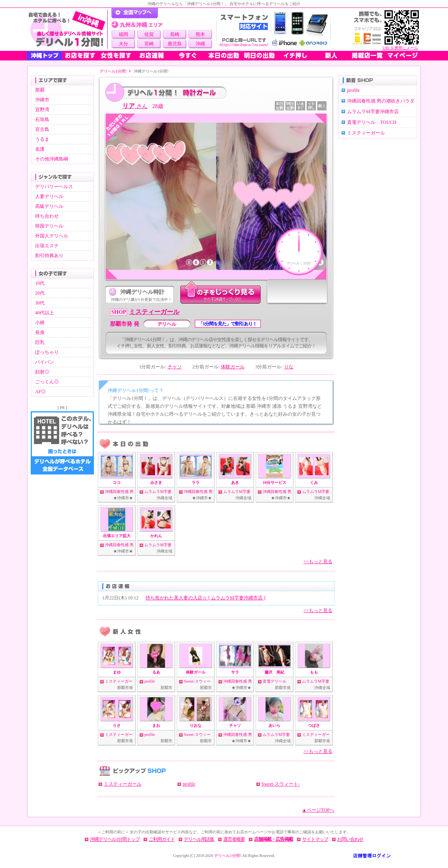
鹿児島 (175, 44)
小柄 (40, 323)
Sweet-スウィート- (281, 784)
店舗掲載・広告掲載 (273, 839)
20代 (40, 293)
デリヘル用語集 (199, 839)
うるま (42, 139)
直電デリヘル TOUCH (372, 122)
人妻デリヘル (49, 196)
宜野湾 (42, 110)
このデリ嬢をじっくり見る (220, 293)
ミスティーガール (154, 312)
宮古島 (42, 129)
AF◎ (40, 392)
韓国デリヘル (49, 226)
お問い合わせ (350, 839)
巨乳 (40, 342)
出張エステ (47, 246)
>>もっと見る (318, 562)
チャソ (175, 367)
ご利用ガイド (162, 839)
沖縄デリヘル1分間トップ (115, 839)
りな (289, 367)
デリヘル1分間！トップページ (135, 13)
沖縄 (200, 44)
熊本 (200, 34)
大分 (123, 44)
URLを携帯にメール (400, 48)
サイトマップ (315, 839)
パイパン (45, 362)
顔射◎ (42, 372)
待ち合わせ (47, 216)
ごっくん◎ (47, 382)
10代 (40, 283)
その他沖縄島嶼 (52, 159)
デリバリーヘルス (54, 187)
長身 (40, 332)
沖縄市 (42, 100)
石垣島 (42, 119)
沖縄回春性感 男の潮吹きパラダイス (381, 105)
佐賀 (149, 34)
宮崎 (149, 44)
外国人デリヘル (52, 236)
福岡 (123, 34)
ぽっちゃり (47, 352)
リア (135, 106)
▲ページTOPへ (318, 810)
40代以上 (45, 313)
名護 (40, 149)
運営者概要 (234, 839)
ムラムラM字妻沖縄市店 (373, 112)
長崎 (175, 34)
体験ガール (233, 367)
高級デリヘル (49, 206)
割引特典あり (49, 256)
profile (150, 681)
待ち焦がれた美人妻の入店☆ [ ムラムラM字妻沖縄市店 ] (205, 598)
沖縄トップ (45, 56)
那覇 (40, 90)
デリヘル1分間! (113, 71)
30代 (40, 303)
